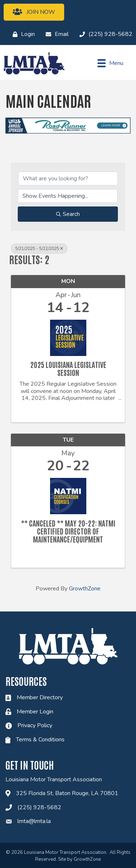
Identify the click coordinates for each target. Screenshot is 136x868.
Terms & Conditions (40, 740)
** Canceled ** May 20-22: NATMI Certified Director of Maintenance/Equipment (68, 531)
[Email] (55, 34)
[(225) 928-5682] (104, 34)
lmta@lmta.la (34, 821)
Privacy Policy (35, 725)
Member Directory (40, 697)
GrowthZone (85, 589)
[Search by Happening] (68, 196)
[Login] (22, 34)
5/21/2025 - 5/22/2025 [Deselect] (39, 249)
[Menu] (110, 63)
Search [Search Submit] (68, 214)
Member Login (35, 712)
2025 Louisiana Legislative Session (68, 368)
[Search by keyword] (68, 179)
